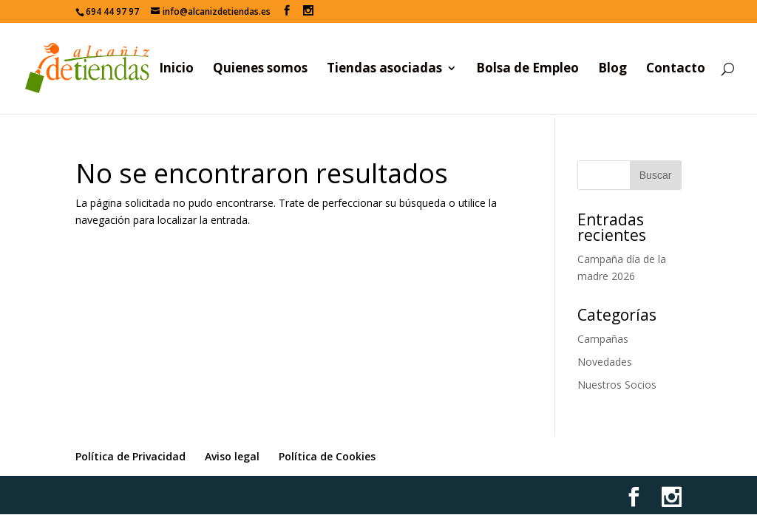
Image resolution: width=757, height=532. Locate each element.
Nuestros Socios (617, 385)
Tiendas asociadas (384, 69)
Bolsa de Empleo (527, 69)
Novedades (605, 362)
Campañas (603, 339)
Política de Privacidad (130, 456)
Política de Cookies (327, 456)
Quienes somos (260, 69)
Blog (612, 69)
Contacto (676, 69)
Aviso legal (232, 456)
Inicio (176, 69)
